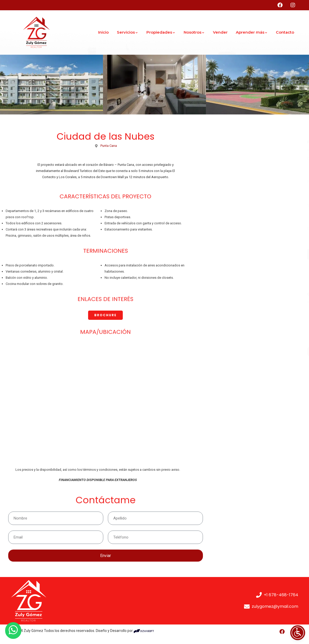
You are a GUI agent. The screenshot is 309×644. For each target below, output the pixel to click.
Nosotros (194, 32)
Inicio (103, 32)
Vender (220, 32)
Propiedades (161, 32)
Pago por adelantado (239, 182)
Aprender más (252, 32)
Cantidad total (233, 159)
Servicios (128, 32)
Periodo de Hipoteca (238, 229)
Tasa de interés (234, 206)
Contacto (285, 32)
